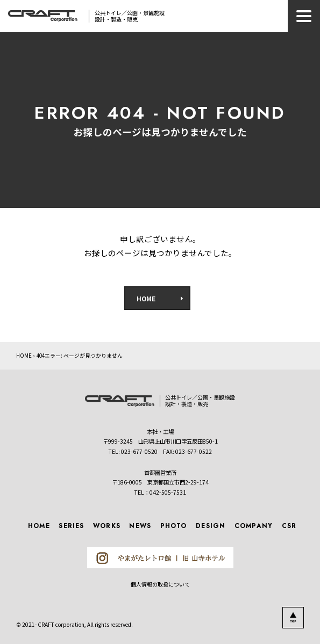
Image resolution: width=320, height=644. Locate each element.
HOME (146, 298)
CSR (289, 526)
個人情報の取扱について (160, 584)
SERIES (71, 526)
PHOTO (174, 526)
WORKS (107, 526)
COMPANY (254, 526)
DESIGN (211, 526)
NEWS (140, 526)
